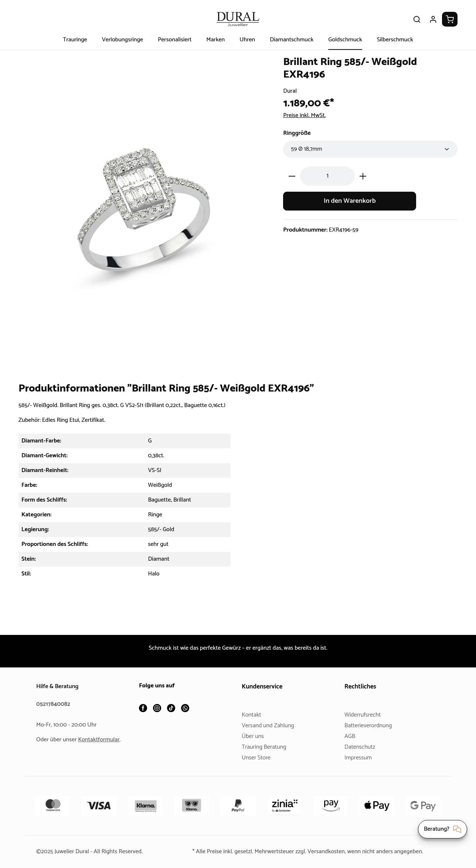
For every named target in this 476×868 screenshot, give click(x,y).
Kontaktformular (102, 740)
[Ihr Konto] (433, 19)
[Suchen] (417, 19)
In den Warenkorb (350, 201)
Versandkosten (328, 852)
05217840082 (54, 704)
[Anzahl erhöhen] (363, 176)
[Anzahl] (327, 176)
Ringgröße (298, 133)
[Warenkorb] (450, 19)
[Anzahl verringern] (292, 176)
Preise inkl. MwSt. (307, 115)
